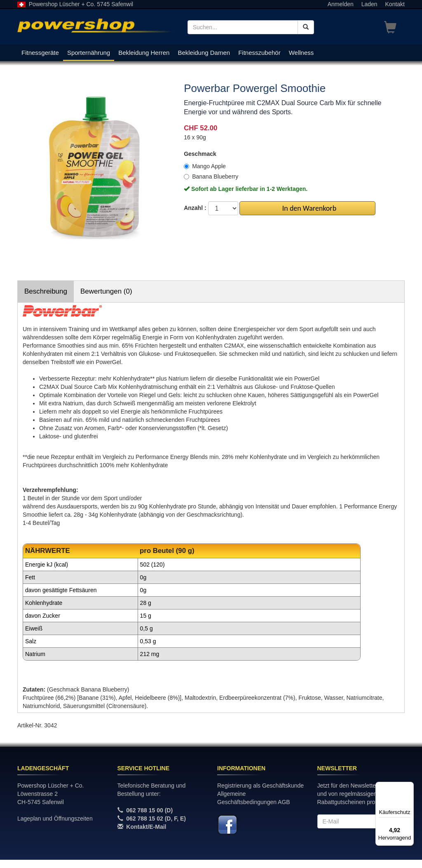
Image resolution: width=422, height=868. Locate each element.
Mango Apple (205, 166)
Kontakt (395, 4)
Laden (369, 4)
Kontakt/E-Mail (146, 827)
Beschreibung (46, 291)
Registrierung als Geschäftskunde (260, 786)
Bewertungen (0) (106, 291)
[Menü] (409, 787)
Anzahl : (195, 208)
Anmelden (341, 4)
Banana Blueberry (211, 176)
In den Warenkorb (308, 208)
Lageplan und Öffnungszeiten (55, 819)
